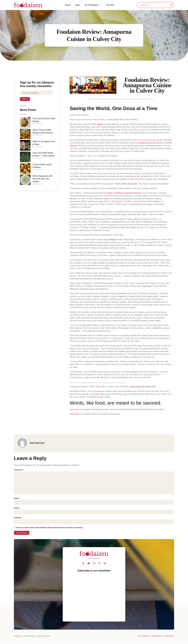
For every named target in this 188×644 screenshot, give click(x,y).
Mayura (114, 239)
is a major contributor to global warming (122, 193)
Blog (77, 5)
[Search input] (154, 5)
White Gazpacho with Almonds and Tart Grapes (43, 179)
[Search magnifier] (171, 5)
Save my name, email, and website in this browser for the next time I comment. (50, 530)
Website (17, 520)
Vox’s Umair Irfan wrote (126, 184)
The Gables (98, 124)
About (68, 5)
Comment (19, 470)
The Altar (110, 5)
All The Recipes (93, 5)
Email (17, 510)
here (97, 394)
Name (17, 500)
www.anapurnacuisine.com (143, 387)
